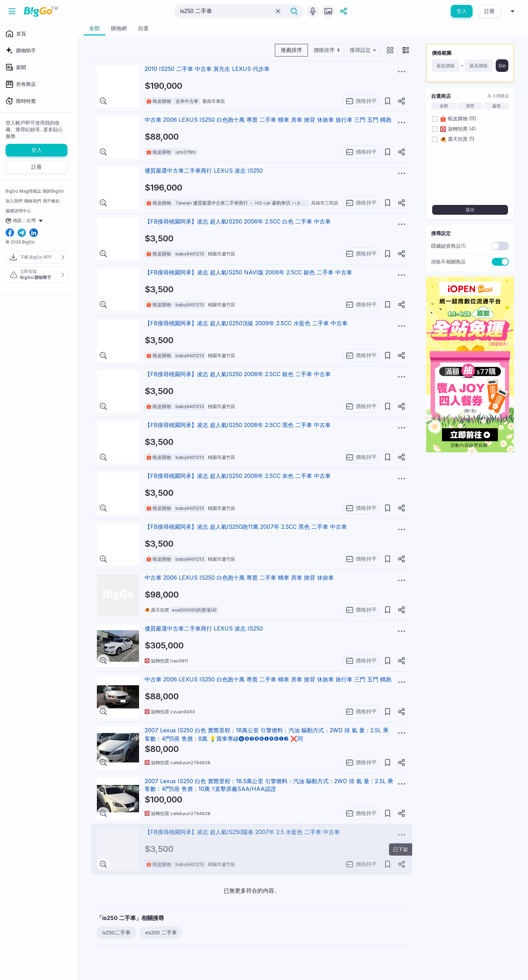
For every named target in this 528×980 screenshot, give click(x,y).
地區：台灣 (25, 221)
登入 (462, 11)
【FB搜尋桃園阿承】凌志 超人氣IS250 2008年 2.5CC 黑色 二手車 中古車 (238, 425)
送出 (470, 210)
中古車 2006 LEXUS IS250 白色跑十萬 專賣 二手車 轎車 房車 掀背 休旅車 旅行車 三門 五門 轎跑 (268, 120)
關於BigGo (53, 191)
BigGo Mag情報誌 (23, 191)
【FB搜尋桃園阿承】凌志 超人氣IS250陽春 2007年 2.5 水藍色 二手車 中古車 (242, 832)
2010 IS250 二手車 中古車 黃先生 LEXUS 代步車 (207, 69)
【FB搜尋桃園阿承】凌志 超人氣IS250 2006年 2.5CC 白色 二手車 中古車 (238, 221)
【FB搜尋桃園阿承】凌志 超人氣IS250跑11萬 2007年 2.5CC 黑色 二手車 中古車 (246, 527)
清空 (470, 106)
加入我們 (14, 201)
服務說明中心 (18, 211)
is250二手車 (116, 932)
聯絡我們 (33, 201)
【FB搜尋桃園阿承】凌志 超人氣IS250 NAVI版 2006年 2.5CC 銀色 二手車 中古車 (248, 272)
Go (502, 65)
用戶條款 (51, 201)
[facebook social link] (10, 233)
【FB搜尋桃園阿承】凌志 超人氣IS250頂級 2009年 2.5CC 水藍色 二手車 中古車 (246, 323)
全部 (444, 106)
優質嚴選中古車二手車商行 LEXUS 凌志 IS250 (204, 171)
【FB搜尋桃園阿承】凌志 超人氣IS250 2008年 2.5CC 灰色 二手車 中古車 (238, 476)
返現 (496, 106)
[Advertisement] (470, 563)
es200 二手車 (161, 932)
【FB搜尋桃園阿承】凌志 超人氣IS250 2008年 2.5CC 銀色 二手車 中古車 (238, 374)
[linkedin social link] (34, 233)
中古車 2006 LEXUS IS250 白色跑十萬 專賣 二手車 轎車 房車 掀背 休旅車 (239, 578)
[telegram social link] (22, 233)
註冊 (489, 11)
